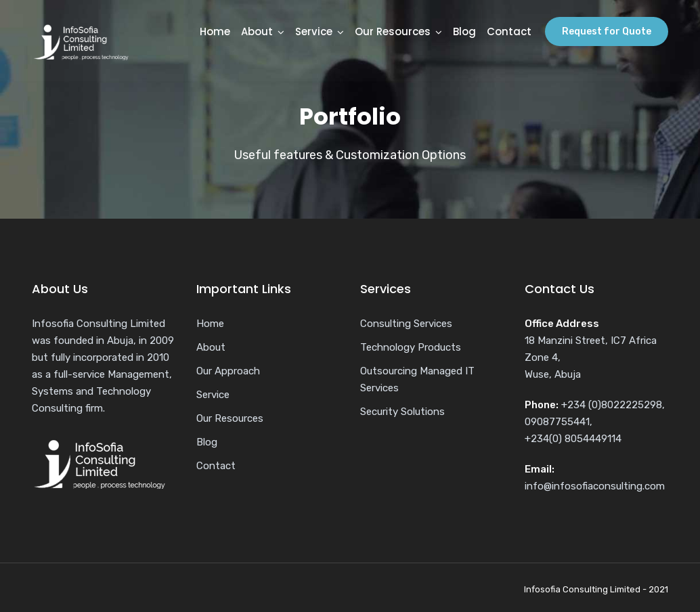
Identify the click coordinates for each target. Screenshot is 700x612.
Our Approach (228, 371)
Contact (509, 31)
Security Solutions (402, 412)
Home (215, 31)
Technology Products (411, 347)
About (257, 31)
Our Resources (393, 31)
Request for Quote (607, 31)
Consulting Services (406, 324)
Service (314, 31)
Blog (464, 31)
